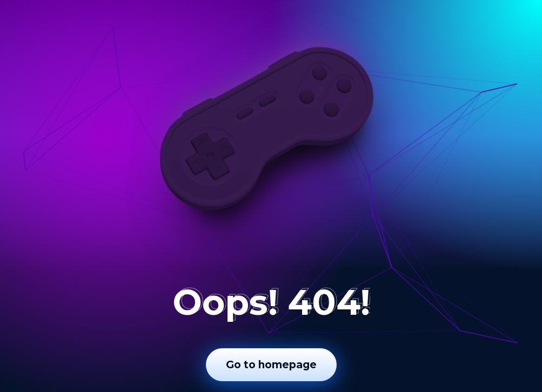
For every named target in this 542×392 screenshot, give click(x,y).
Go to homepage (271, 365)
